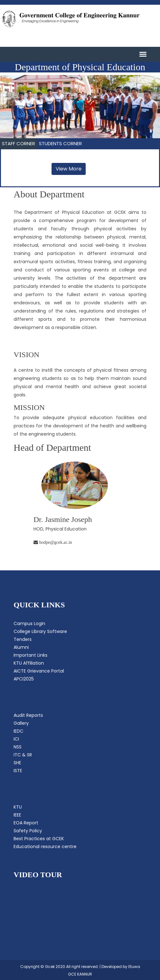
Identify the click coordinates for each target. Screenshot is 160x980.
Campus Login (29, 623)
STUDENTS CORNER (60, 143)
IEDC (18, 731)
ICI (16, 739)
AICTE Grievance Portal (39, 671)
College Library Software (40, 631)
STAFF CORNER (18, 143)
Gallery (21, 723)
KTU (18, 807)
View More (69, 169)
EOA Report (26, 823)
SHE (17, 763)
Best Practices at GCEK (39, 839)
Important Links (31, 655)
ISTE (18, 771)
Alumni (21, 647)
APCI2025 (24, 679)
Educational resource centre (45, 847)
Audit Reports (28, 715)
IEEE (17, 815)
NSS (18, 747)
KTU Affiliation (29, 663)
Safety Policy (28, 831)
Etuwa (134, 967)
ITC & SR (23, 755)
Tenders (23, 639)
